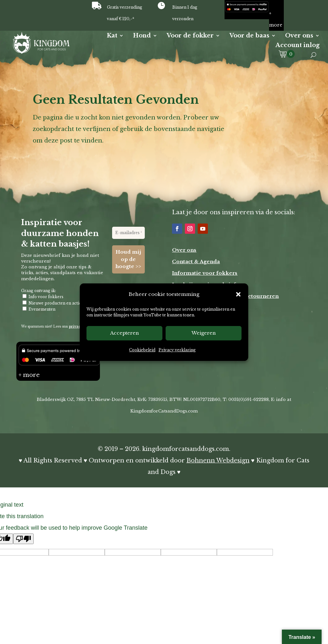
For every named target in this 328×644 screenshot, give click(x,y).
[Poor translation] (23, 539)
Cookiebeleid (142, 350)
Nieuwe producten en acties (53, 303)
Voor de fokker (190, 36)
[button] (238, 294)
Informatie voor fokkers (205, 273)
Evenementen (39, 309)
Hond (142, 36)
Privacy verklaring (177, 350)
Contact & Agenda (196, 261)
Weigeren (204, 333)
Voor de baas (249, 36)
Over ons (299, 36)
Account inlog (298, 46)
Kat (112, 36)
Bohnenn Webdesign (218, 461)
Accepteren (125, 333)
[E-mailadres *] (128, 233)
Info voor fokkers (43, 297)
